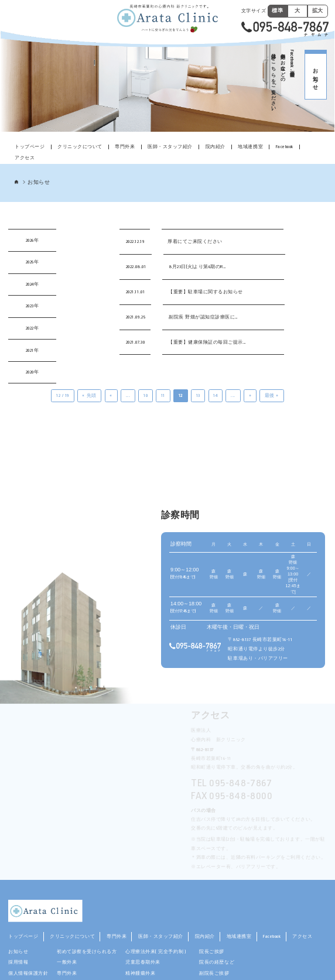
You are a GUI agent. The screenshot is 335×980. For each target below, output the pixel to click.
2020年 (33, 372)
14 (215, 395)
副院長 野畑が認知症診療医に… (204, 317)
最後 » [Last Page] (272, 395)
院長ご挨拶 (212, 952)
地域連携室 (250, 147)
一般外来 (67, 962)
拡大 (318, 11)
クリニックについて (80, 147)
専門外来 (125, 147)
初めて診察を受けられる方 (87, 952)
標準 (277, 11)
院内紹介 (216, 147)
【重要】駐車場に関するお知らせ (206, 292)
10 (146, 395)
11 (163, 395)
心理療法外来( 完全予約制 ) (158, 952)
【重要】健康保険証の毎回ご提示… (207, 342)
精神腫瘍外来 (140, 973)
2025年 (33, 262)
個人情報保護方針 (28, 973)
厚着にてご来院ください (195, 241)
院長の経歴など (217, 962)
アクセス (25, 158)
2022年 (33, 328)
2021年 (33, 350)
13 (198, 395)
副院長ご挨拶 (214, 973)
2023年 (33, 306)
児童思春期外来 (143, 962)
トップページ (30, 147)
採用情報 (18, 962)
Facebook (285, 147)
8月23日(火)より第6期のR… (198, 267)
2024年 (33, 284)
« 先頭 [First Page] (89, 395)
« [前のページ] (111, 395)
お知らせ (18, 952)
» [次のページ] (250, 395)
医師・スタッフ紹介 (170, 147)
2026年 (33, 240)
